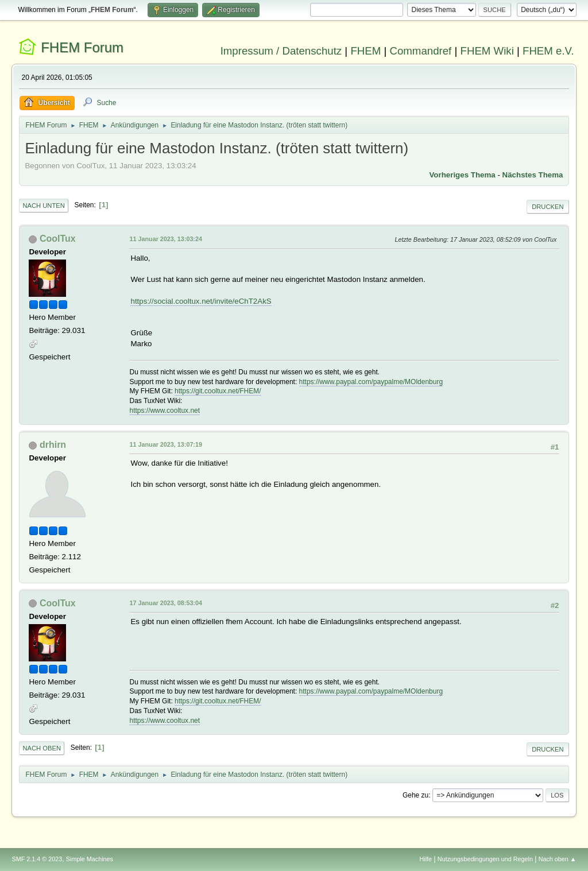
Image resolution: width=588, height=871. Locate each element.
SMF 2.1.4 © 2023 (37, 859)
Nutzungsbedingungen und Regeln (485, 859)
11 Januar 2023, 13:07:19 (165, 444)
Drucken (548, 207)
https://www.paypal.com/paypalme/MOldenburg (371, 382)
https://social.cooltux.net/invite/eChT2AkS (201, 301)
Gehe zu (415, 795)
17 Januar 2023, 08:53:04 (165, 603)
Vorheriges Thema (462, 175)
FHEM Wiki (487, 51)
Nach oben (42, 748)
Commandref (420, 51)
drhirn (53, 445)
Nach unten (43, 206)
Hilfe (426, 859)
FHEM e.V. (548, 51)
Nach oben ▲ (558, 859)
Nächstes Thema (533, 175)
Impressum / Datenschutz (281, 51)
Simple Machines (90, 859)
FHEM (365, 51)
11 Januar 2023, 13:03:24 (165, 239)
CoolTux (58, 239)
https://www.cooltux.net (165, 411)
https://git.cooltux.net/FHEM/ (218, 391)
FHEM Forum (82, 47)
